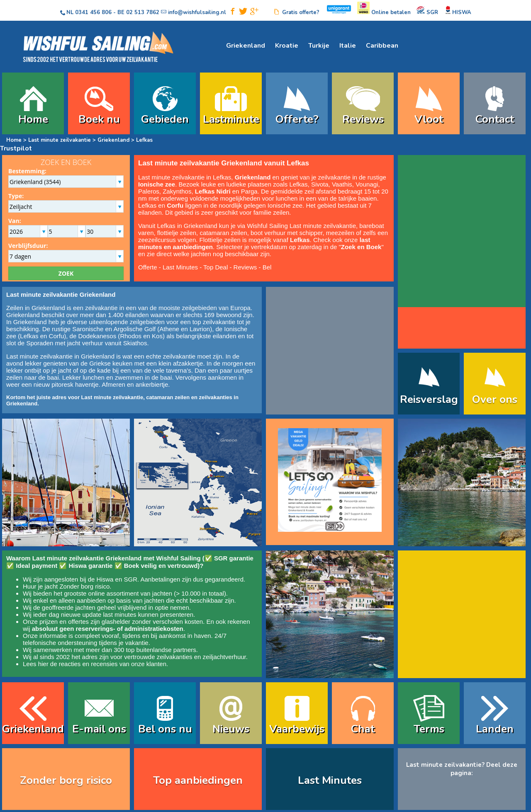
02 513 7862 (143, 12)
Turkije (319, 46)
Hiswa (105, 579)
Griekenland (246, 46)
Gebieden (165, 119)
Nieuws (231, 729)
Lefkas (29, 336)
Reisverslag (429, 399)
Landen (495, 729)
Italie (348, 46)
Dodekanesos (97, 336)
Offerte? (297, 119)
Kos (157, 336)
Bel (267, 267)
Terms (429, 729)
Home (33, 119)
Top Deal (216, 267)
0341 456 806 (93, 12)
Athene (169, 329)
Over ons (495, 399)
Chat (363, 729)
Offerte (148, 267)
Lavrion (200, 329)
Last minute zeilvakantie (60, 140)
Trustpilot (16, 148)
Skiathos (135, 343)
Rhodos (131, 336)
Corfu (57, 336)
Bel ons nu (165, 729)
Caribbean (382, 46)
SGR (130, 579)
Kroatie (287, 46)
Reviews (363, 119)
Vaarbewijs (297, 729)
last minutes (119, 614)
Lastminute (231, 119)
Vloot (429, 119)
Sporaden (40, 343)
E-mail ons (99, 729)
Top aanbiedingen (198, 780)
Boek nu (99, 119)
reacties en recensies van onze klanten (113, 664)
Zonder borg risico (84, 586)
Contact (495, 119)
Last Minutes (180, 267)
